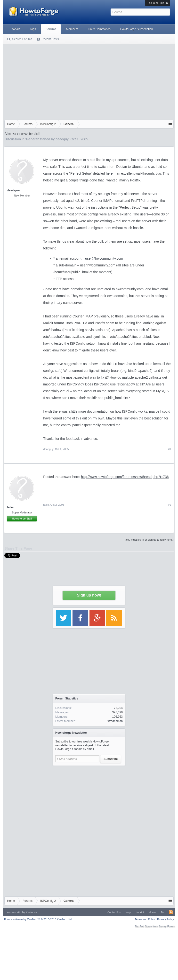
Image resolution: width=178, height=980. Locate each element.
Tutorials (15, 29)
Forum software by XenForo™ (38, 919)
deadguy (62, 139)
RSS (171, 912)
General (32, 139)
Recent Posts (50, 39)
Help (128, 912)
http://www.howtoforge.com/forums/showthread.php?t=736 (125, 477)
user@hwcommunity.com (104, 258)
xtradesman (115, 721)
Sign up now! (89, 595)
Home (152, 912)
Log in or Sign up (158, 3)
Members (72, 29)
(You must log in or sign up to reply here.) (149, 540)
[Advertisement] (89, 81)
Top (163, 912)
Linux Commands (99, 29)
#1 (170, 449)
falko (10, 507)
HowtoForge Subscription (137, 29)
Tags (33, 29)
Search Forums (22, 39)
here (109, 173)
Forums (51, 29)
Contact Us (114, 912)
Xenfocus (31, 912)
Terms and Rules (145, 919)
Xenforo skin (14, 912)
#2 (170, 505)
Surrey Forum (167, 926)
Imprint (140, 912)
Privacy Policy (165, 919)
